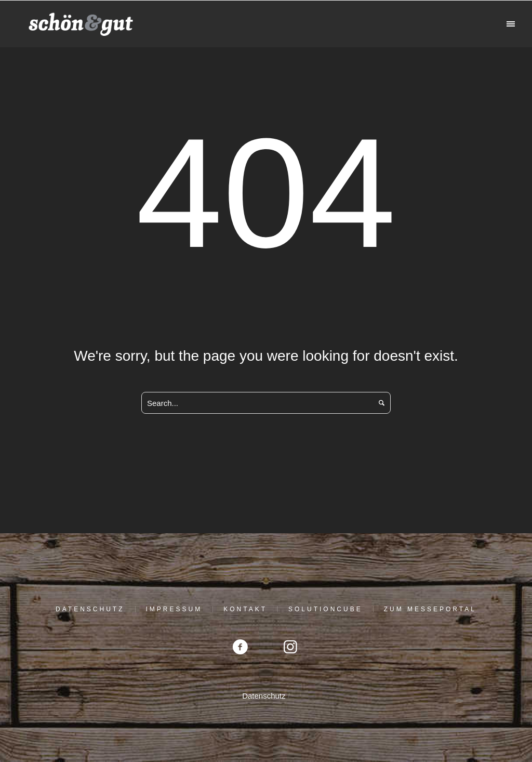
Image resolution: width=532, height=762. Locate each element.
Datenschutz (90, 609)
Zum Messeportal (430, 609)
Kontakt (245, 609)
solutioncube (325, 609)
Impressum (174, 609)
